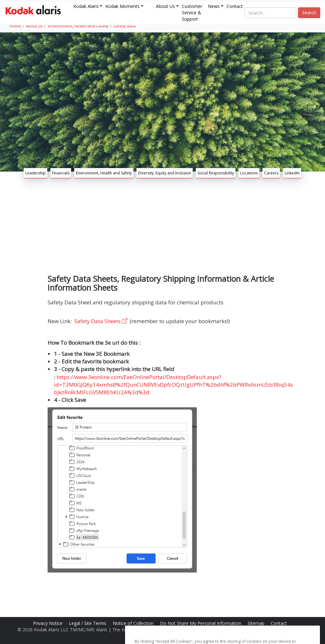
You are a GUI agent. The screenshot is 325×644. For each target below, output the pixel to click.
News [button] (214, 6)
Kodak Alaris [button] (86, 6)
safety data (124, 26)
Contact (235, 6)
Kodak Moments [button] (123, 6)
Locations (249, 173)
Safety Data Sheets (101, 321)
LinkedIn (292, 173)
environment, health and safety (78, 26)
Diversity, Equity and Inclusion (165, 173)
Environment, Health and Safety (104, 173)
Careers (271, 173)
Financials (61, 173)
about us (34, 26)
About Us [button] (165, 6)
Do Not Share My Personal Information (201, 623)
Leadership (36, 173)
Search (309, 13)
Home (15, 26)
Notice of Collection (134, 623)
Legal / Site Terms (88, 623)
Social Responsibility (216, 173)
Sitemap (257, 623)
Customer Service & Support (192, 13)
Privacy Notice (48, 623)
